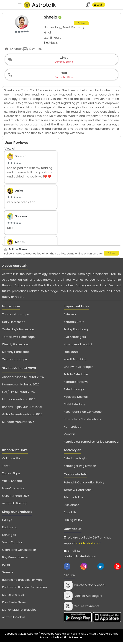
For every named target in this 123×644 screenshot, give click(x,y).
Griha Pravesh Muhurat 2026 (22, 416)
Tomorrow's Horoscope (18, 338)
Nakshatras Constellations (82, 421)
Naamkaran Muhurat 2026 (21, 386)
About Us (70, 514)
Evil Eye (7, 521)
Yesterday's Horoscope (18, 331)
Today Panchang (76, 331)
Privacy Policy (73, 499)
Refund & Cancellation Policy (84, 484)
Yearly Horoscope (15, 361)
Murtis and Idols (13, 596)
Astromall (70, 316)
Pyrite (6, 566)
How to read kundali (78, 346)
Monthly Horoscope (16, 353)
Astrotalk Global (13, 619)
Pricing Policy (73, 521)
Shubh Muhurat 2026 (19, 370)
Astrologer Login (75, 460)
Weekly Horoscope (15, 346)
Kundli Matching (75, 361)
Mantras (70, 436)
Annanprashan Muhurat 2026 (23, 379)
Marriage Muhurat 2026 (19, 401)
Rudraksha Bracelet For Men (22, 581)
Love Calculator (13, 490)
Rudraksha (10, 529)
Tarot (6, 467)
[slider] (22, 32)
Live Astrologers (75, 338)
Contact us (73, 530)
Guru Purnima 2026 (16, 497)
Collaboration (12, 460)
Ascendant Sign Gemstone (83, 413)
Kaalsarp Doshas (76, 398)
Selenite (8, 574)
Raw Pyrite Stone (14, 604)
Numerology (72, 428)
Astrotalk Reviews (76, 383)
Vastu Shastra (12, 482)
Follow (81, 23)
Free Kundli (71, 353)
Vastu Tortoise (12, 544)
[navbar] (20, 5)
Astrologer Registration (80, 467)
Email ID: (92, 556)
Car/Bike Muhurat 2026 (18, 394)
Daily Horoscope (14, 324)
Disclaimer (71, 507)
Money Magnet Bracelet (19, 611)
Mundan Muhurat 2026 (18, 423)
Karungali (9, 536)
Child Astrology (74, 406)
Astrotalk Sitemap (15, 505)
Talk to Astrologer (76, 376)
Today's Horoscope (16, 316)
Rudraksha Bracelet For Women (25, 589)
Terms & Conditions (78, 492)
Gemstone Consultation (19, 551)
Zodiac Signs (11, 475)
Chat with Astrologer (78, 368)
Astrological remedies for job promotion (92, 443)
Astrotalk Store (74, 324)
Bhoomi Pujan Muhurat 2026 (22, 409)
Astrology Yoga (74, 391)
